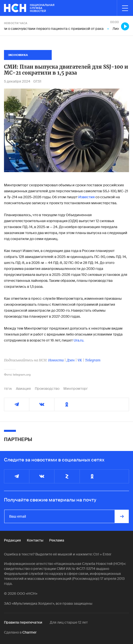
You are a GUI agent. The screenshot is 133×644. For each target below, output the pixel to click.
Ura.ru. (79, 340)
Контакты (35, 540)
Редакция (12, 540)
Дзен (71, 360)
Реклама (57, 540)
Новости (56, 360)
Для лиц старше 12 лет (69, 622)
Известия (87, 197)
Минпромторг (76, 389)
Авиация (23, 389)
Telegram (93, 360)
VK (80, 360)
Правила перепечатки (23, 622)
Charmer (29, 632)
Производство (47, 389)
